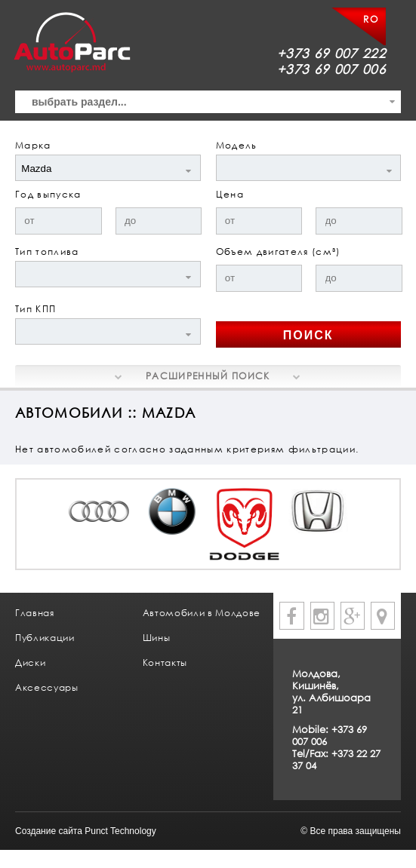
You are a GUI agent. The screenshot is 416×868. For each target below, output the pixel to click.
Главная (35, 613)
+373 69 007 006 (331, 69)
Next (372, 537)
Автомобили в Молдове (202, 613)
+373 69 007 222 (331, 53)
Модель (237, 145)
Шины (157, 638)
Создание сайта (49, 831)
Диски (30, 663)
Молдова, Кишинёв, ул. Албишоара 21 (331, 692)
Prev (44, 537)
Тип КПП (35, 309)
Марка (33, 145)
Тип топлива (47, 252)
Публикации (45, 638)
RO (371, 19)
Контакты (165, 663)
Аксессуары (47, 687)
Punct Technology (120, 831)
